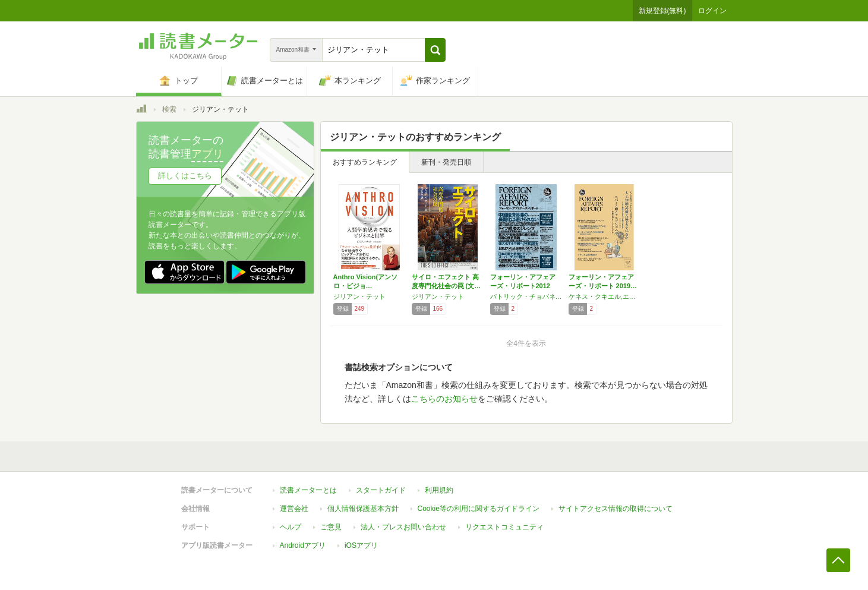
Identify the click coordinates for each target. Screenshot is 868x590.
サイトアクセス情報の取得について (616, 509)
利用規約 (439, 490)
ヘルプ (291, 527)
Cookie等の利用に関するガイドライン (479, 509)
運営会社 (294, 509)
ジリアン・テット (359, 296)
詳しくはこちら (185, 176)
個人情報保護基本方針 (363, 509)
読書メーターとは (308, 490)
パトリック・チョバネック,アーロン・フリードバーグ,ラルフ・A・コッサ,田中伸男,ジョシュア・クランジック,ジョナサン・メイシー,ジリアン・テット (526, 296)
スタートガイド (381, 490)
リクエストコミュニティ (504, 527)
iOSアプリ (361, 545)
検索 (169, 109)
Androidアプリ (303, 545)
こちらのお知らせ (444, 399)
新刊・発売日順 (446, 162)
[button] (435, 50)
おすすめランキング (365, 162)
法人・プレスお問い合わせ (403, 527)
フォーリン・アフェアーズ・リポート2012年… (523, 286)
